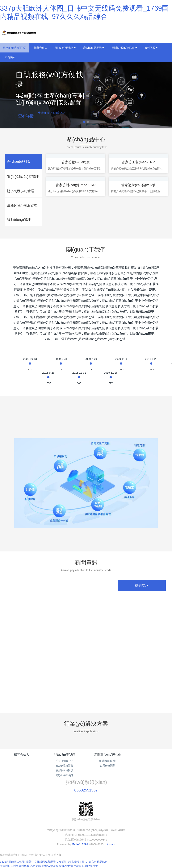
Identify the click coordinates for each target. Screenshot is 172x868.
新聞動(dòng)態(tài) (107, 755)
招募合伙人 (22, 755)
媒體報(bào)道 (108, 761)
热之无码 (36, 866)
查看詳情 (26, 116)
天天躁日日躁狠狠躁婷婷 (15, 866)
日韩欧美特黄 (90, 866)
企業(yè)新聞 (107, 766)
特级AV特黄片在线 (70, 866)
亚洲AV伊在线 (50, 866)
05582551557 (86, 790)
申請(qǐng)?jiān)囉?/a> (52, 113)
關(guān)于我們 (65, 755)
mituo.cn (110, 844)
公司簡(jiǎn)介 (64, 761)
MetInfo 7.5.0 (80, 844)
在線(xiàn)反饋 (64, 770)
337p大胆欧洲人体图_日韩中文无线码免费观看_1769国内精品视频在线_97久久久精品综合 (54, 862)
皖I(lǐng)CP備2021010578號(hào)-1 (86, 835)
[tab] (23, 161)
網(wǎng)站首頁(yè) (15, 48)
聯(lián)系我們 (64, 775)
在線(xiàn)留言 (64, 766)
